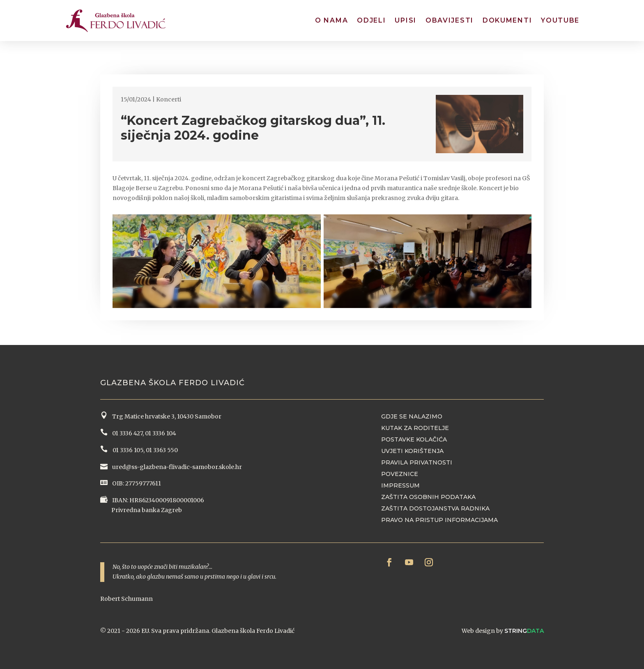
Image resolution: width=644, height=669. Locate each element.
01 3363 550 (162, 450)
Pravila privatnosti (417, 462)
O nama (331, 20)
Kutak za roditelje (415, 428)
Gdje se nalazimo (412, 416)
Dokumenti (507, 20)
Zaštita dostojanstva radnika (435, 508)
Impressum (400, 485)
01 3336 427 (126, 433)
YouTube (560, 20)
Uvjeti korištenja (412, 451)
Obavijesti (450, 20)
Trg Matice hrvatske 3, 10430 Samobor (166, 416)
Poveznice (400, 474)
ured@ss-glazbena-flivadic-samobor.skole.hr (176, 467)
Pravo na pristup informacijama (439, 520)
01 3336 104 (161, 433)
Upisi (406, 20)
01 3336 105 (127, 450)
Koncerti (169, 99)
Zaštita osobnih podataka (428, 497)
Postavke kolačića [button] (414, 439)
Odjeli (371, 20)
